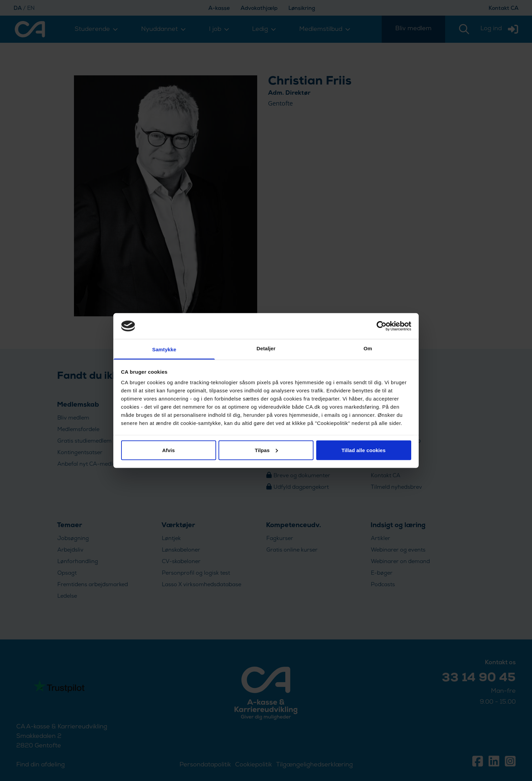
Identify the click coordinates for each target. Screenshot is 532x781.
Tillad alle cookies (363, 450)
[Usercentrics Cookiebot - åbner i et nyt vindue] (382, 326)
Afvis (168, 450)
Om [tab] (368, 348)
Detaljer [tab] (266, 348)
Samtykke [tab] (164, 349)
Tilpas (266, 450)
